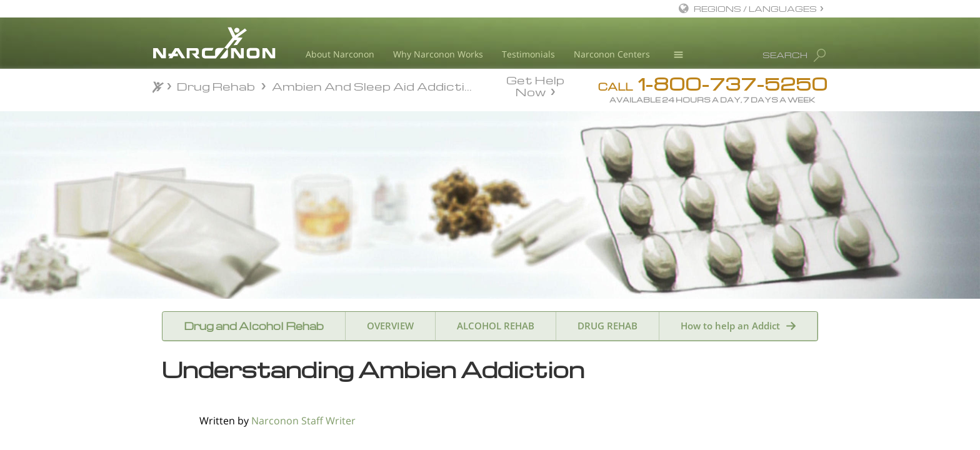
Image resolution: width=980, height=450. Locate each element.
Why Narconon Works (438, 54)
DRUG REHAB (607, 326)
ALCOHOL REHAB (496, 326)
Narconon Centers (612, 54)
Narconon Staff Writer (303, 421)
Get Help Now (535, 85)
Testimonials (528, 54)
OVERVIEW (390, 326)
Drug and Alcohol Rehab (254, 326)
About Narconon (340, 54)
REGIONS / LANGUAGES (755, 8)
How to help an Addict (730, 326)
